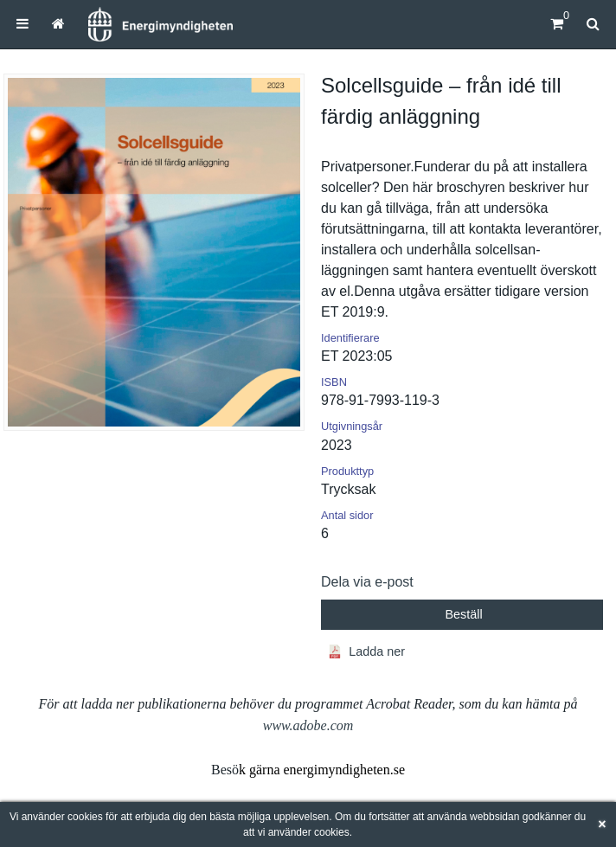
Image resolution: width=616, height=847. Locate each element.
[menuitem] (22, 24)
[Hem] (160, 24)
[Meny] (22, 24)
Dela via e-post (367, 582)
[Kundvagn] (557, 24)
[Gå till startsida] (58, 24)
